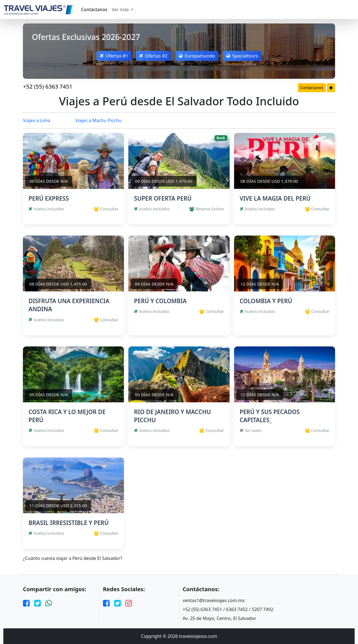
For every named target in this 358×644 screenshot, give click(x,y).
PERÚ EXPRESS (49, 198)
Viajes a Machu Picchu (98, 120)
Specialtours (242, 56)
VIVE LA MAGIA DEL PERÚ (275, 198)
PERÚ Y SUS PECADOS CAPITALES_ (270, 416)
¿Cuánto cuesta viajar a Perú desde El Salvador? (73, 558)
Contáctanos (94, 9)
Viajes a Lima (36, 120)
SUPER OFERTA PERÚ (163, 198)
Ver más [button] (121, 9)
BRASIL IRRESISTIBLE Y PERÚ (69, 523)
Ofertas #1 (114, 56)
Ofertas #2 (153, 56)
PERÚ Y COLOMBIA (160, 301)
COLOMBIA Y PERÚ (266, 301)
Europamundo (197, 56)
